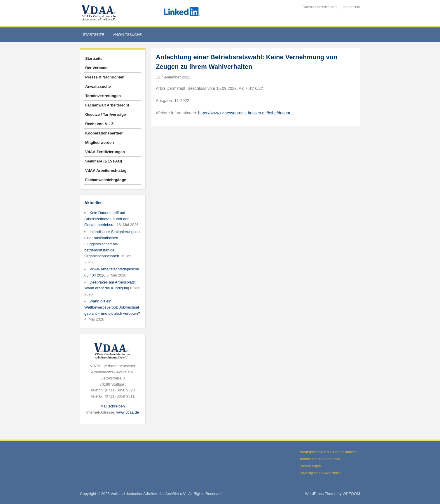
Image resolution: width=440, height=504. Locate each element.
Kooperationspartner (104, 133)
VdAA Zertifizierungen (105, 152)
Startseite (94, 35)
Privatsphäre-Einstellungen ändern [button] (328, 452)
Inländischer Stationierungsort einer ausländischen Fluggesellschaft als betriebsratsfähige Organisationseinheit (112, 244)
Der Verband (96, 68)
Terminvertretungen (103, 96)
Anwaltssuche (127, 35)
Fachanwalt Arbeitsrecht (107, 105)
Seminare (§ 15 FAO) (104, 161)
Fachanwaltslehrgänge (106, 180)
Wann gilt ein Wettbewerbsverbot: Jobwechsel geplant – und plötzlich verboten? (112, 307)
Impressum (351, 7)
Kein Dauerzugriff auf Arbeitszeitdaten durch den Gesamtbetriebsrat (107, 219)
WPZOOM (351, 494)
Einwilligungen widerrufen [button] (320, 473)
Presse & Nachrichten (105, 77)
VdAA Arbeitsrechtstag (106, 170)
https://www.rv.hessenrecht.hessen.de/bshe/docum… (246, 113)
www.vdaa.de (128, 412)
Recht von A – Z (99, 124)
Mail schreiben (113, 406)
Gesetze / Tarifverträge (105, 114)
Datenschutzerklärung (320, 7)
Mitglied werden (99, 142)
